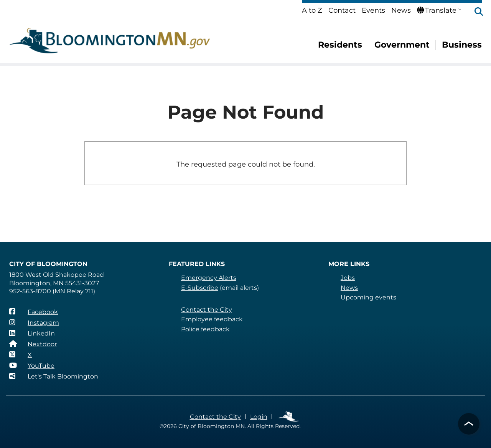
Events (374, 10)
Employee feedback (212, 319)
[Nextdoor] (33, 344)
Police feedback (205, 329)
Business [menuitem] (462, 45)
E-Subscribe (199, 288)
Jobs (348, 278)
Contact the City (206, 310)
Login (258, 417)
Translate (437, 10)
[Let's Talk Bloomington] (54, 376)
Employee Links (288, 417)
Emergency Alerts (208, 278)
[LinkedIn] (32, 333)
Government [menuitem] (402, 45)
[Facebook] (33, 312)
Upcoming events (368, 297)
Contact (343, 10)
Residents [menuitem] (341, 45)
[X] (21, 355)
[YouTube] (32, 365)
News (401, 10)
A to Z (313, 10)
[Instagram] (34, 322)
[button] (475, 12)
